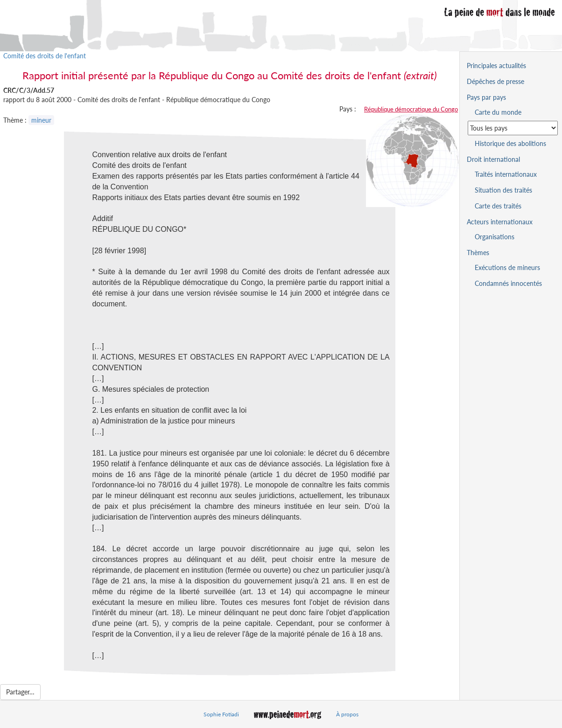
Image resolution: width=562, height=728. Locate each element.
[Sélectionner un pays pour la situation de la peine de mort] (513, 128)
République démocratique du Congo (411, 109)
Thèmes (478, 253)
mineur (41, 120)
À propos (347, 714)
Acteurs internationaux (500, 222)
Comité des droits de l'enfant (45, 56)
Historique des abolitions (510, 143)
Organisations (495, 237)
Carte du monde (498, 112)
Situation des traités (503, 190)
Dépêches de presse (495, 81)
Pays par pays (486, 97)
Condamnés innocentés (508, 283)
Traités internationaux (506, 174)
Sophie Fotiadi (221, 714)
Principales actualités (496, 66)
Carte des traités (498, 206)
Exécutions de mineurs (507, 267)
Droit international (493, 159)
